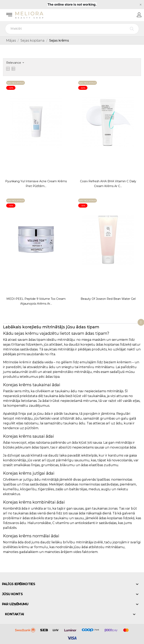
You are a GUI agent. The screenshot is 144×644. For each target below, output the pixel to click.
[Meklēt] (72, 29)
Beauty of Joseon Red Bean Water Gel (108, 299)
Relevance (15, 63)
